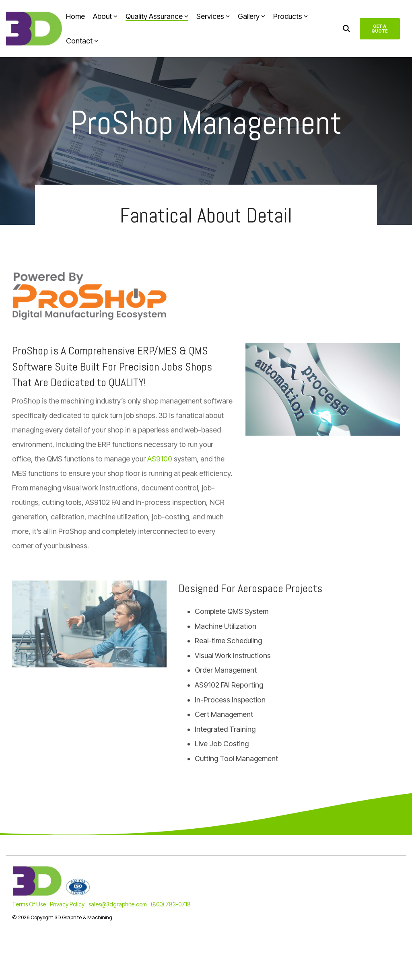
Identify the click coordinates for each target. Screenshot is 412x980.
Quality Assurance (157, 16)
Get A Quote (380, 29)
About (105, 16)
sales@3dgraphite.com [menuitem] (118, 904)
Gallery (251, 16)
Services (213, 16)
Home (75, 16)
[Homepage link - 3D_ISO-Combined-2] (51, 891)
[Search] (346, 29)
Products (290, 16)
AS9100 (160, 459)
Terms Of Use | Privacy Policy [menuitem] (48, 904)
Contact (82, 41)
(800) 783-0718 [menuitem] (171, 904)
